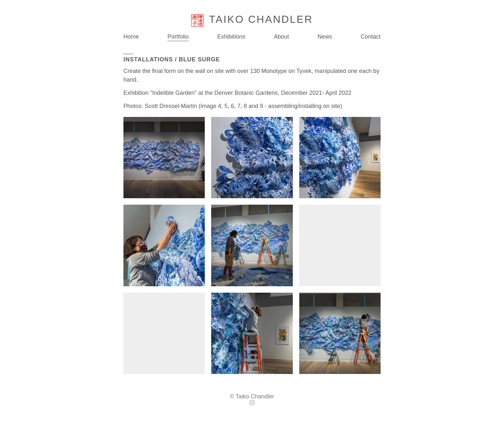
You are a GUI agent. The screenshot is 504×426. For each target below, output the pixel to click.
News (325, 37)
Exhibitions (231, 37)
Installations (148, 59)
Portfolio (178, 37)
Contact (371, 37)
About (281, 37)
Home (131, 37)
